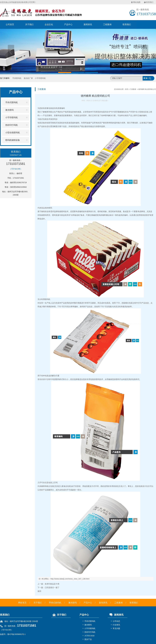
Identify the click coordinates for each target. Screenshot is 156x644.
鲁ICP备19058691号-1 (16, 634)
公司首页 (10, 24)
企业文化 (49, 24)
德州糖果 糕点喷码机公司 (147, 89)
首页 (127, 89)
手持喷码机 (17, 78)
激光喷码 (72, 603)
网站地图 (137, 2)
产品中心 (68, 24)
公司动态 (116, 621)
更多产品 (88, 639)
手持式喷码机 (55, 603)
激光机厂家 (28, 78)
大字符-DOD (89, 636)
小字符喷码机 (40, 78)
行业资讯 (116, 625)
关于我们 (29, 24)
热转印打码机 (90, 632)
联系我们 (150, 2)
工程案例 (107, 24)
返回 (39, 591)
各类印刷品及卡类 (52, 584)
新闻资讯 (88, 24)
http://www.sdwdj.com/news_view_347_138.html (70, 579)
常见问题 (116, 628)
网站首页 (22, 603)
